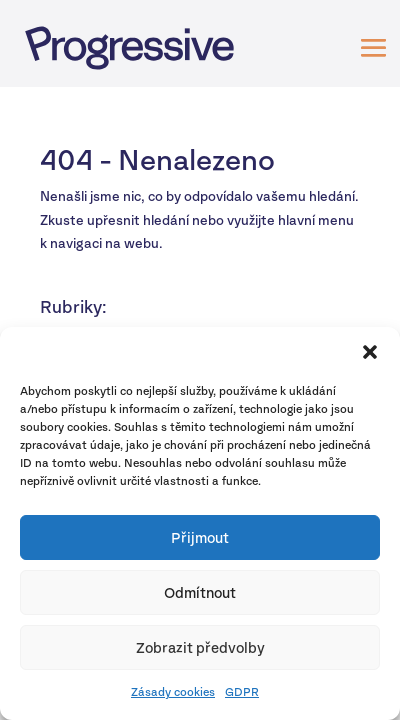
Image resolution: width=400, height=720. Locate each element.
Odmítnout (200, 592)
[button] (370, 352)
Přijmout (200, 537)
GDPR (242, 692)
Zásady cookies (173, 692)
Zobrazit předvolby (200, 647)
